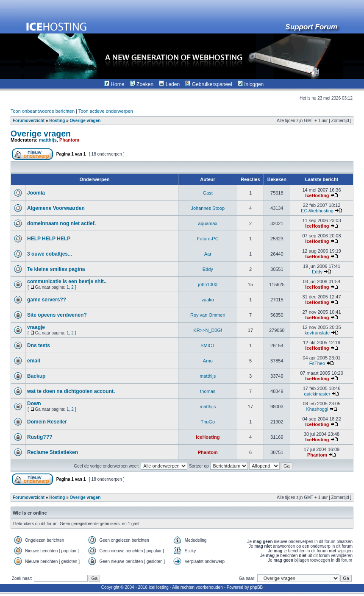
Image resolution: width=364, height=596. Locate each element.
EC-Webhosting (317, 211)
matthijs (48, 140)
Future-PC (208, 239)
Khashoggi (317, 409)
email (34, 361)
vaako (208, 300)
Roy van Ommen (208, 315)
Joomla (36, 193)
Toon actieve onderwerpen (106, 111)
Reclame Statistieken (53, 452)
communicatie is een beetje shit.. (67, 281)
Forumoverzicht (29, 121)
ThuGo (208, 422)
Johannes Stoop (208, 208)
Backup (36, 376)
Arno (208, 361)
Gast (208, 193)
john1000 (208, 284)
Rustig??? (40, 437)
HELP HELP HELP (49, 239)
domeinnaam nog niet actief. (61, 223)
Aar (208, 254)
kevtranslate (317, 333)
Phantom (69, 140)
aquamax (208, 223)
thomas (208, 391)
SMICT (208, 345)
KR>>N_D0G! (208, 330)
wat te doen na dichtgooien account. (71, 391)
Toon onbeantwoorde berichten (43, 111)
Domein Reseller (47, 422)
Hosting (57, 121)
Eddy (208, 269)
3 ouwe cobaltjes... (50, 254)
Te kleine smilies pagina (56, 269)
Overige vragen (85, 121)
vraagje (36, 327)
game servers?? (47, 300)
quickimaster (317, 394)
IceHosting (317, 195)
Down (34, 404)
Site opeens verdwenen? (57, 315)
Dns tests (39, 345)
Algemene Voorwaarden (56, 208)
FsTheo (317, 363)
